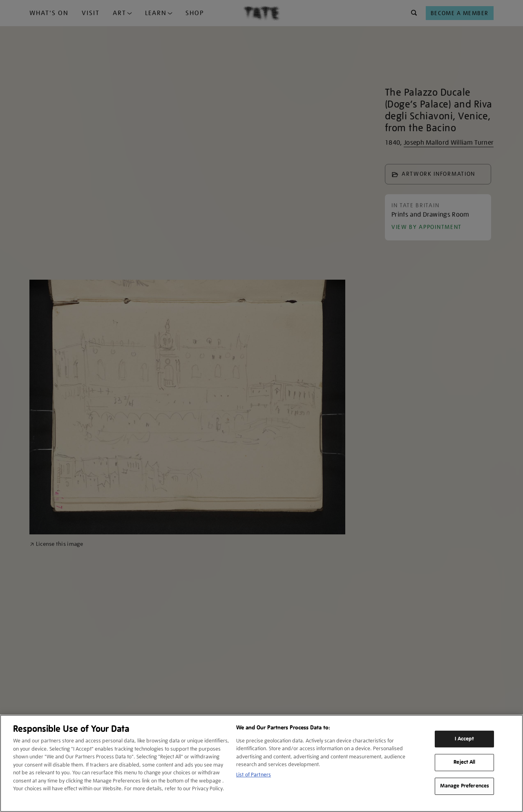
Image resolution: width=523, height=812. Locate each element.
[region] (261, 763)
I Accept (464, 739)
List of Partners (254, 775)
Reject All (464, 763)
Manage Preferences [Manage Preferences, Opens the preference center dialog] (465, 786)
